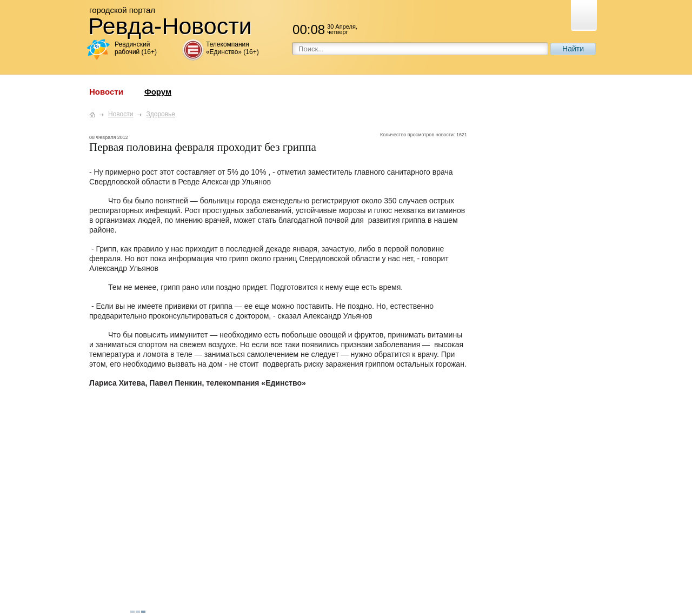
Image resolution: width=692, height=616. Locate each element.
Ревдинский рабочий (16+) (136, 48)
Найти (573, 49)
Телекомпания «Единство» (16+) (232, 48)
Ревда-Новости (170, 26)
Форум (158, 92)
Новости (106, 92)
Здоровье (161, 114)
